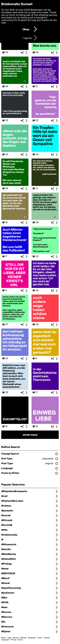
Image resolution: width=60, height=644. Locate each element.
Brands (16, 638)
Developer (32, 638)
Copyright (5, 640)
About (4, 638)
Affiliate (23, 638)
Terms (20, 640)
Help (9, 638)
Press (40, 638)
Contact (47, 638)
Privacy (14, 640)
